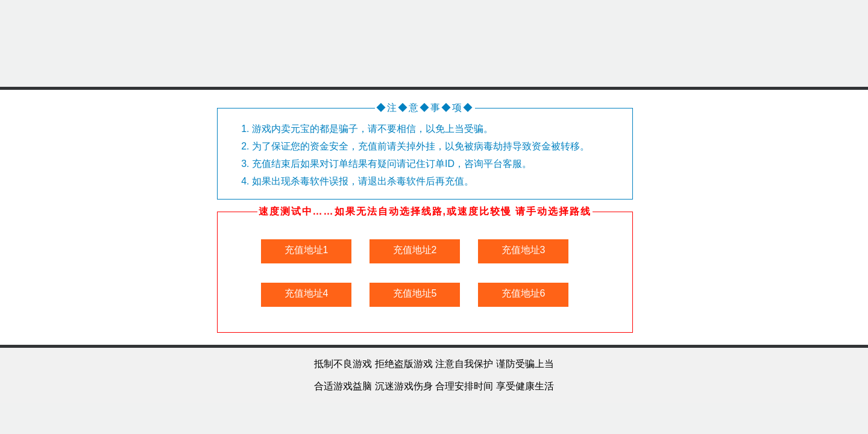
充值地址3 (524, 250)
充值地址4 (307, 293)
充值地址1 (307, 250)
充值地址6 (524, 293)
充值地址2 (415, 250)
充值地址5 (415, 293)
